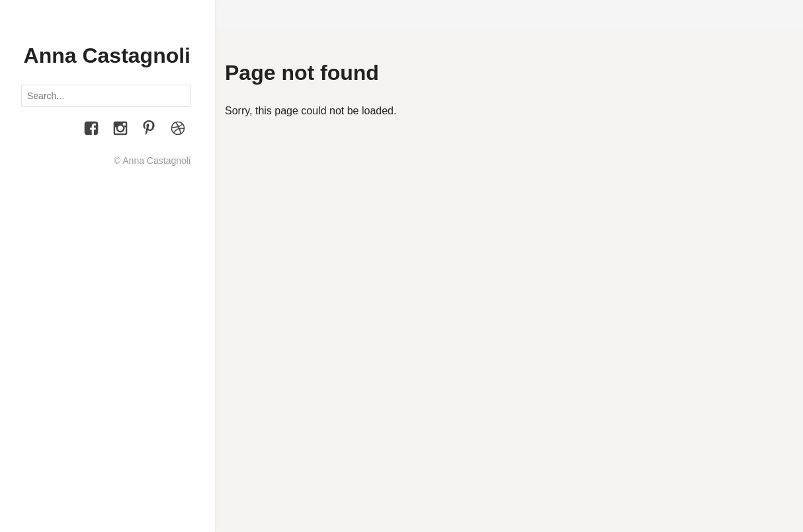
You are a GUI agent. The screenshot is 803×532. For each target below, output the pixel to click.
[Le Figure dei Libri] (178, 131)
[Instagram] (120, 131)
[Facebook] (91, 131)
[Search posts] (106, 96)
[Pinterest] (149, 131)
